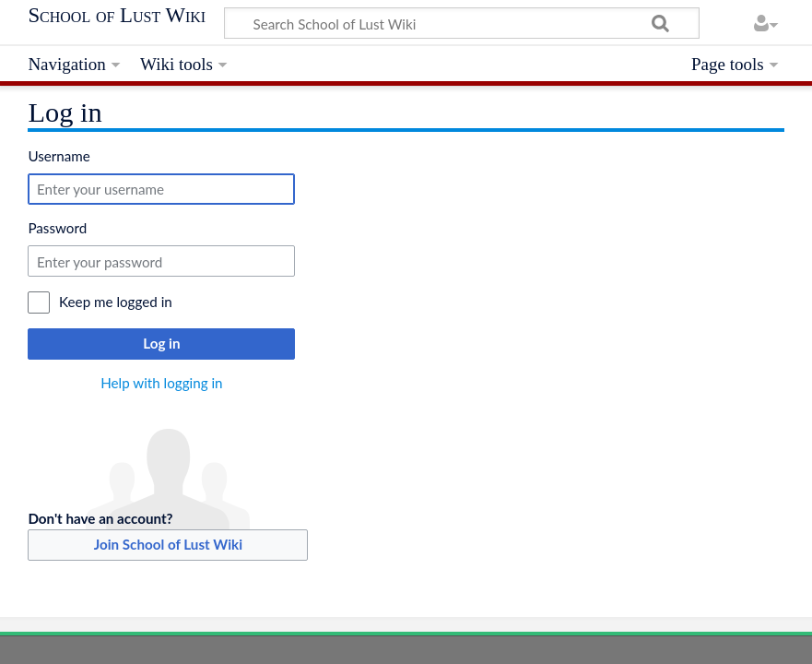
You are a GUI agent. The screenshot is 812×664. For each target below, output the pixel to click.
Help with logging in (161, 383)
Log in (161, 343)
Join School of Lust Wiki (168, 544)
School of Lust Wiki (117, 16)
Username (59, 156)
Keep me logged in (116, 302)
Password (57, 228)
